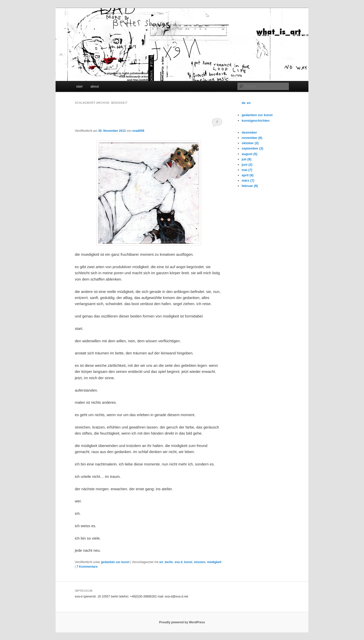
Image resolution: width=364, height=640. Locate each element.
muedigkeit (91, 121)
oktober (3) (250, 143)
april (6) (248, 175)
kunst (188, 562)
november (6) (252, 138)
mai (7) (247, 170)
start (79, 86)
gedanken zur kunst (115, 562)
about (95, 86)
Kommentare (87, 567)
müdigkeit (214, 562)
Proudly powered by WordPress (182, 622)
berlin (169, 562)
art (161, 562)
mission (200, 562)
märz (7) (248, 180)
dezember (249, 132)
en (249, 103)
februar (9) (250, 186)
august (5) (249, 154)
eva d (179, 562)
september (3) (252, 148)
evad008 (138, 131)
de (244, 103)
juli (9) (246, 159)
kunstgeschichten (256, 121)
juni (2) (247, 165)
